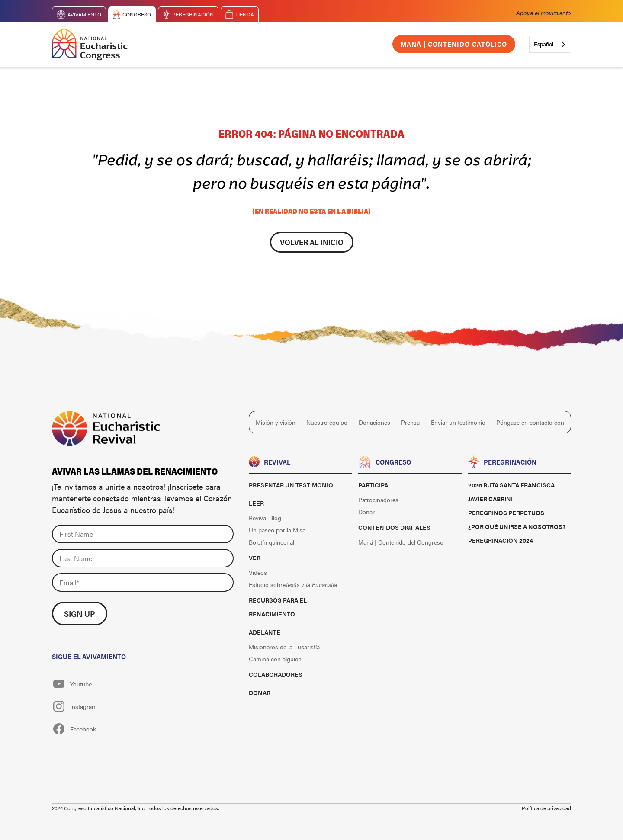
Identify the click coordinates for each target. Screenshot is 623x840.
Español (544, 44)
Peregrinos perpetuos (506, 513)
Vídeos (258, 572)
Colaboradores (276, 674)
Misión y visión (276, 422)
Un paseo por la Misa (277, 530)
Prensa (410, 422)
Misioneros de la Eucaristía (284, 647)
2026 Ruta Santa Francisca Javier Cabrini (511, 492)
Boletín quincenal (271, 542)
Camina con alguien (275, 659)
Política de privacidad (546, 808)
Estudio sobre (293, 584)
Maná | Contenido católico (454, 44)
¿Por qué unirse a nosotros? (517, 526)
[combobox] (550, 44)
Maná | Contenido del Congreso (401, 542)
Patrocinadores (378, 500)
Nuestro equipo (327, 422)
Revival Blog (265, 518)
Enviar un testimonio (458, 422)
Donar (260, 693)
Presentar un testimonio (291, 485)
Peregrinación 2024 (501, 540)
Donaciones (374, 422)
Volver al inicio (312, 242)
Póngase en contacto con (530, 422)
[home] (90, 44)
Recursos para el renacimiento (278, 607)
